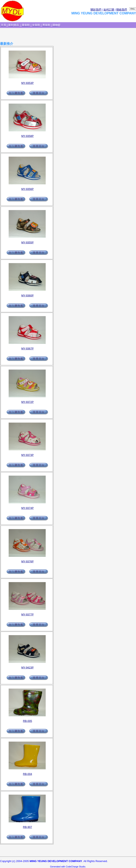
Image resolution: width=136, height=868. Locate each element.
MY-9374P (28, 508)
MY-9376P (28, 561)
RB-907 (28, 827)
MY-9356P (28, 189)
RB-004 (28, 774)
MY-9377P (28, 614)
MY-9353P (28, 83)
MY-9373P (28, 455)
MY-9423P (28, 667)
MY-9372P (28, 402)
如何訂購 (109, 10)
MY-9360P (28, 295)
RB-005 (28, 721)
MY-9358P (28, 136)
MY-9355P (28, 242)
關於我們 (96, 10)
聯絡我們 (122, 10)
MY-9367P (28, 348)
